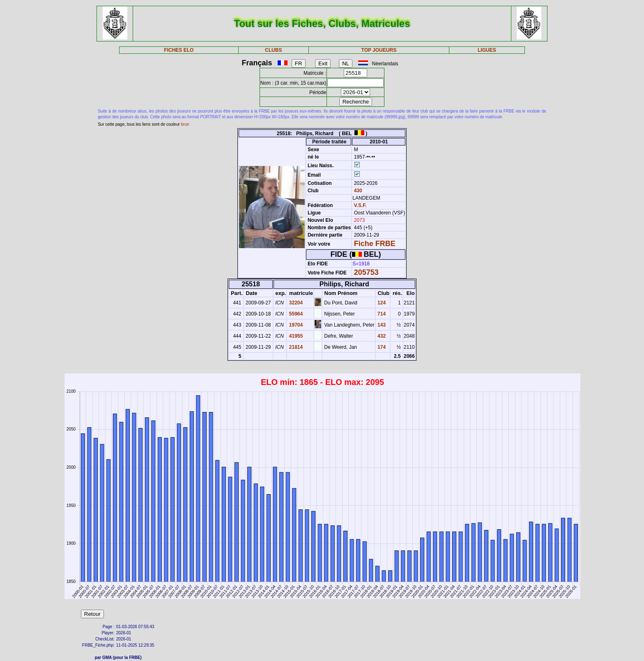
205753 (366, 272)
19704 (295, 325)
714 (381, 314)
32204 (295, 303)
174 (381, 347)
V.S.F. (360, 205)
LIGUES (487, 50)
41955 (295, 336)
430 (357, 191)
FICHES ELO (179, 50)
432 (381, 336)
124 (381, 303)
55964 (295, 314)
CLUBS (273, 50)
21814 (295, 347)
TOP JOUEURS (379, 50)
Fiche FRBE (375, 244)
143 (381, 325)
